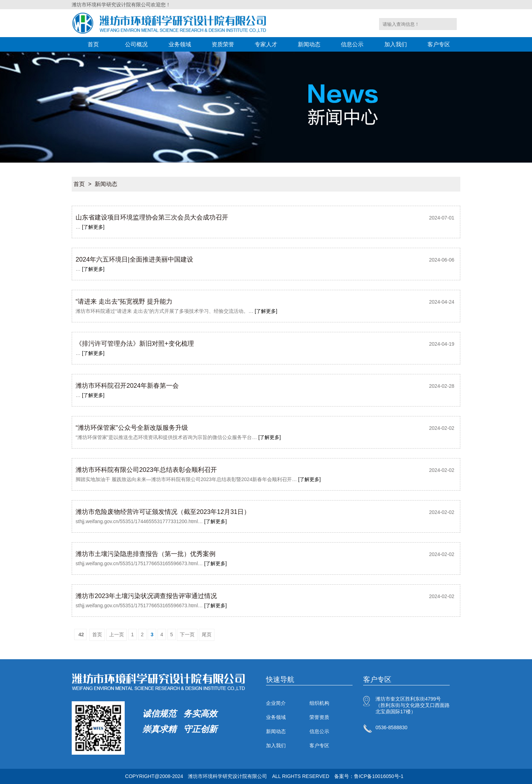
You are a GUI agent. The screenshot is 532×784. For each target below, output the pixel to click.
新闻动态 (309, 44)
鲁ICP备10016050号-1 (379, 776)
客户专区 (439, 44)
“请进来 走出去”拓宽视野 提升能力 (124, 302)
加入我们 (396, 44)
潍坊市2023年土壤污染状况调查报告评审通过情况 (146, 596)
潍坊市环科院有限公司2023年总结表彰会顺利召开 (146, 470)
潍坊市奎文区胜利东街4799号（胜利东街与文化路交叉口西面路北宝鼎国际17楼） (413, 705)
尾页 (207, 634)
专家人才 (266, 44)
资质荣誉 (223, 44)
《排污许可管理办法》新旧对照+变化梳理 (135, 344)
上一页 (117, 634)
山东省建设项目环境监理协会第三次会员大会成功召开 (152, 217)
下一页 (187, 634)
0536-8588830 (391, 727)
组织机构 (319, 703)
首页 (93, 44)
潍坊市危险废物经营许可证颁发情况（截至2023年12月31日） (163, 512)
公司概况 (136, 44)
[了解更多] (93, 227)
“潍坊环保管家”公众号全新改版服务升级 (132, 428)
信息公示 (352, 44)
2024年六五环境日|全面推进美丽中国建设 (134, 259)
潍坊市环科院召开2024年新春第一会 (127, 386)
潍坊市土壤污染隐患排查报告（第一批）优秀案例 (146, 554)
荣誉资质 (319, 717)
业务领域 (180, 44)
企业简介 (276, 703)
